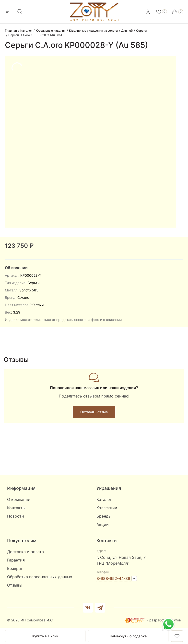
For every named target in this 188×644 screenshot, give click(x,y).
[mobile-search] (20, 12)
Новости (16, 516)
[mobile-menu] (8, 12)
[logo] (94, 20)
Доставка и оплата (25, 552)
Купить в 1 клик (45, 636)
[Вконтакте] (88, 608)
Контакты (16, 508)
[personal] (148, 12)
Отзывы (15, 585)
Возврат (15, 568)
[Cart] (177, 12)
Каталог (104, 499)
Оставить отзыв (94, 412)
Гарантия (16, 560)
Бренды (104, 516)
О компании (19, 499)
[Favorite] (161, 12)
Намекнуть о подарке (128, 636)
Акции (103, 524)
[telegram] (100, 608)
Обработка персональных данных (40, 577)
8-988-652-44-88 (113, 578)
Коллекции (107, 508)
